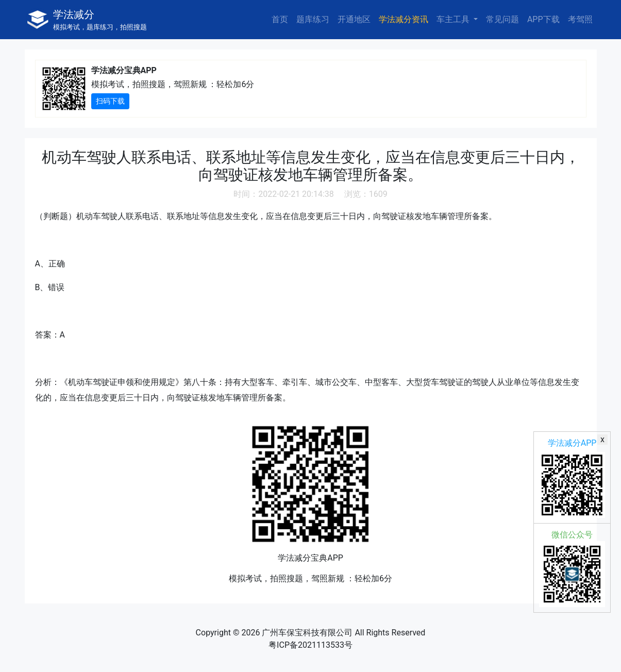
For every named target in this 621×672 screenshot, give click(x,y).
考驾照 (580, 19)
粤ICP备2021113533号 (310, 645)
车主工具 (454, 19)
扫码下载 (110, 101)
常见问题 (502, 19)
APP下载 (543, 19)
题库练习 (313, 19)
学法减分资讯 (404, 19)
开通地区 (354, 19)
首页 (280, 19)
